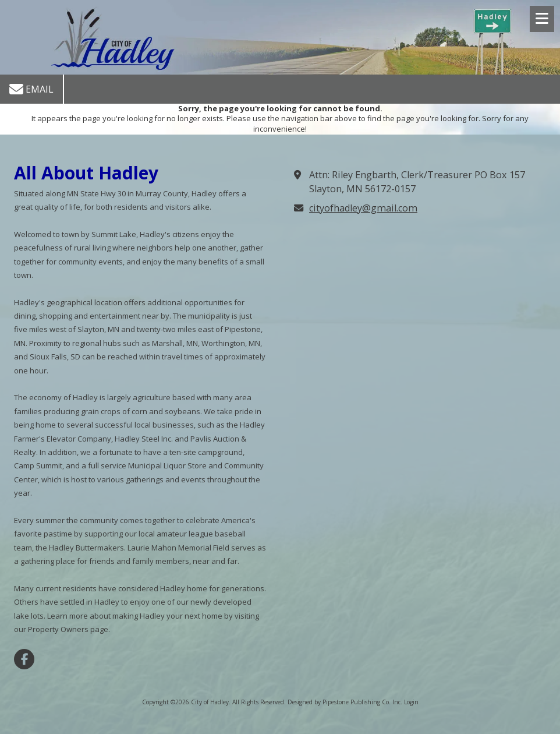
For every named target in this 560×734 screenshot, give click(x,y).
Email (31, 89)
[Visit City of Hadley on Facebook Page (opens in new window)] (24, 659)
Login (411, 702)
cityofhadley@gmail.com (363, 208)
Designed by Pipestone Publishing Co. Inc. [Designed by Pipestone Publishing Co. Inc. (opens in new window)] (345, 702)
